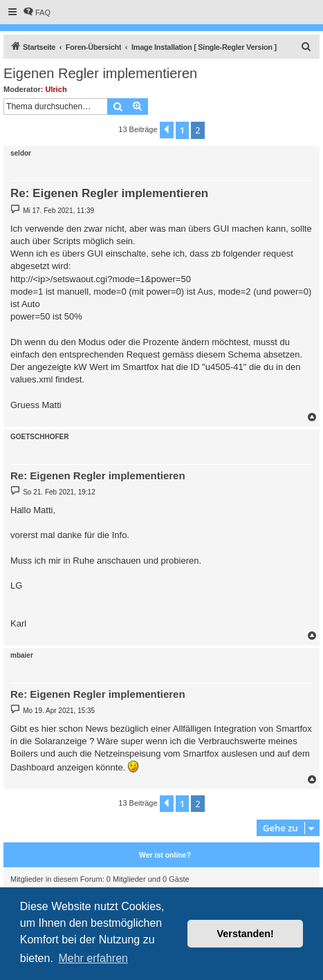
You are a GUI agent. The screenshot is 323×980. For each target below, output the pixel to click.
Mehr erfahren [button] (93, 958)
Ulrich (56, 89)
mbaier (22, 655)
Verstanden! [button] (246, 934)
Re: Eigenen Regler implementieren (109, 193)
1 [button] (182, 130)
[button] (167, 130)
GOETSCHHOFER (39, 437)
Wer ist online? (165, 855)
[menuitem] (37, 12)
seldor (21, 153)
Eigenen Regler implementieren (100, 73)
